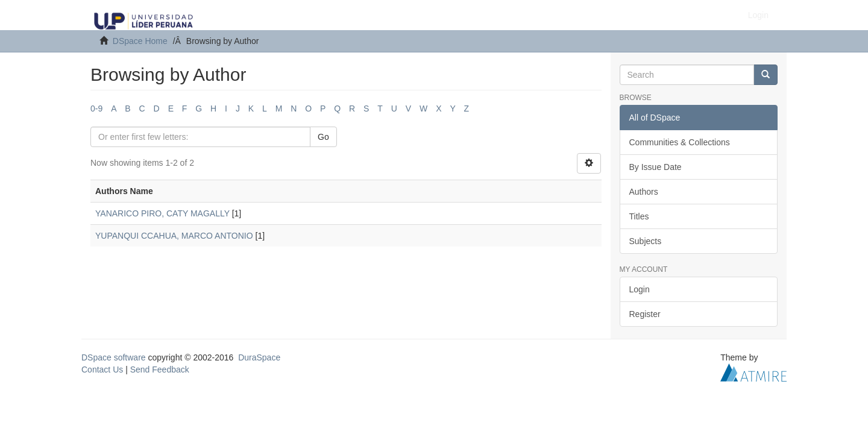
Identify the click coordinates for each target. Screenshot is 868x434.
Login (640, 289)
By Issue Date (656, 167)
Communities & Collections (680, 142)
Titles (639, 216)
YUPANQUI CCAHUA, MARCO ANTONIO (174, 236)
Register (645, 314)
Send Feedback (160, 370)
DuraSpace (259, 357)
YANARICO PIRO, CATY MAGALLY (162, 213)
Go (323, 137)
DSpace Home (140, 41)
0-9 (96, 108)
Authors (644, 192)
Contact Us (102, 370)
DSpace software (114, 357)
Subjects (646, 241)
